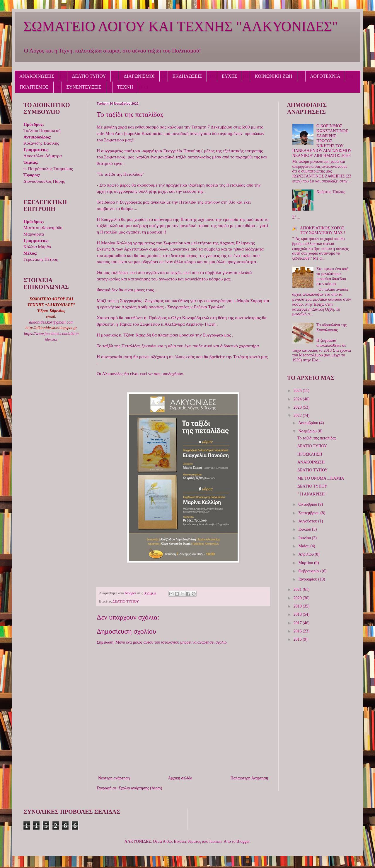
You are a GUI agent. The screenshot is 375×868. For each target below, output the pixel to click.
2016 (298, 631)
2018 (298, 614)
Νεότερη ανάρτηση (114, 778)
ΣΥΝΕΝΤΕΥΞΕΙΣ (84, 87)
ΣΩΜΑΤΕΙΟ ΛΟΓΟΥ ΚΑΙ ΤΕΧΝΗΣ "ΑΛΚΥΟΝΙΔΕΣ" (181, 26)
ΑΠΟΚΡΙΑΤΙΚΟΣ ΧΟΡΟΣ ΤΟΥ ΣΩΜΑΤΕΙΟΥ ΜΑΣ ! (323, 231)
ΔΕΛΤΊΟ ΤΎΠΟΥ (312, 470)
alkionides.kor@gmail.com (51, 322)
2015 (298, 639)
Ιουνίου (305, 538)
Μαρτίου (306, 563)
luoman (216, 841)
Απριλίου (306, 554)
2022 (298, 416)
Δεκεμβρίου (309, 423)
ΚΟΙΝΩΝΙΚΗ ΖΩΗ (274, 76)
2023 (298, 407)
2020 (298, 598)
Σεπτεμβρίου (309, 513)
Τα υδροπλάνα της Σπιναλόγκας (331, 327)
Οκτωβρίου (308, 504)
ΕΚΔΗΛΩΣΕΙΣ (187, 76)
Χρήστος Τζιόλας (331, 192)
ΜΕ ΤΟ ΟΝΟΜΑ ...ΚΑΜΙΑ (321, 478)
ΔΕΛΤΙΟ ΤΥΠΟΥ (89, 76)
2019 (298, 606)
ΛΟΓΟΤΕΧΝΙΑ (325, 76)
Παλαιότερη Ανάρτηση (249, 778)
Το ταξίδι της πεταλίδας (317, 438)
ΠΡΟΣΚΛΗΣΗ (310, 454)
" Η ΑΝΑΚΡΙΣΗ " (312, 494)
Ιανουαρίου (308, 579)
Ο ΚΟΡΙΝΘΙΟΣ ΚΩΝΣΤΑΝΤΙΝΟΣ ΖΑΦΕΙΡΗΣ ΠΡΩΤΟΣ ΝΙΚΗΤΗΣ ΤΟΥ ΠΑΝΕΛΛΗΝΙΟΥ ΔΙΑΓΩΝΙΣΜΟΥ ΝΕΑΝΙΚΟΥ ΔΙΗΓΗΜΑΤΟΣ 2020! (322, 141)
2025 (298, 391)
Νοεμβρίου (308, 431)
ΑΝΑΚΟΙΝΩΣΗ (311, 462)
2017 (298, 623)
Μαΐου (304, 546)
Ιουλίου (305, 529)
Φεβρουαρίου (310, 571)
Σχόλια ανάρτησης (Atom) (140, 788)
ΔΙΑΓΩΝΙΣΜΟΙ (139, 76)
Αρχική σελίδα (180, 778)
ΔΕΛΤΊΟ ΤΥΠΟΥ (312, 486)
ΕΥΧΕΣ (229, 76)
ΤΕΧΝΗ (125, 87)
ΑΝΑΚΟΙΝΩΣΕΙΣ (37, 76)
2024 (298, 399)
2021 (298, 589)
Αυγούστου (308, 521)
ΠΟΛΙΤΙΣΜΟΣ (34, 87)
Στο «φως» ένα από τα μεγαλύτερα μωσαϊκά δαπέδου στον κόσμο (332, 276)
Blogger (243, 841)
